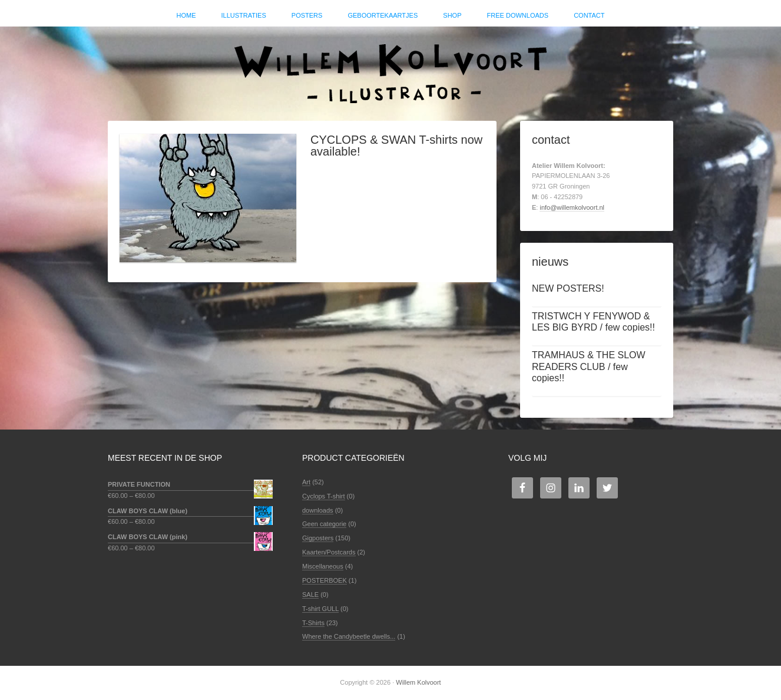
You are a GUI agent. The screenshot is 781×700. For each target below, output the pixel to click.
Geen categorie (324, 524)
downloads (318, 510)
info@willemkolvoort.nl (572, 207)
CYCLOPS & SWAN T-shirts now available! (396, 146)
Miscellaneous (323, 566)
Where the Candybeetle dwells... (349, 636)
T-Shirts (313, 623)
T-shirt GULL (320, 609)
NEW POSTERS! (568, 288)
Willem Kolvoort (390, 68)
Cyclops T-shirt (324, 496)
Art (306, 482)
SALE (310, 595)
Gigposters (318, 538)
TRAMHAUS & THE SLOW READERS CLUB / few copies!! (589, 366)
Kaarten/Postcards (329, 552)
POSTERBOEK (325, 580)
